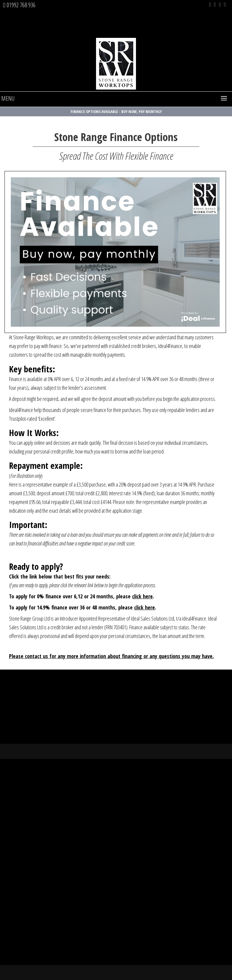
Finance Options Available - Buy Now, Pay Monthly (116, 111)
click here (142, 596)
